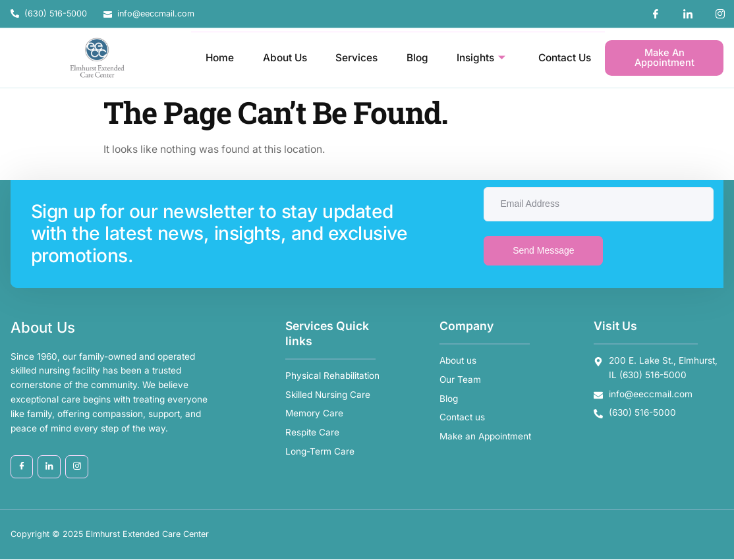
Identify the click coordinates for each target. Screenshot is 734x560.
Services (354, 58)
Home (216, 58)
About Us (282, 58)
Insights (480, 58)
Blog (415, 58)
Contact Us (564, 58)
